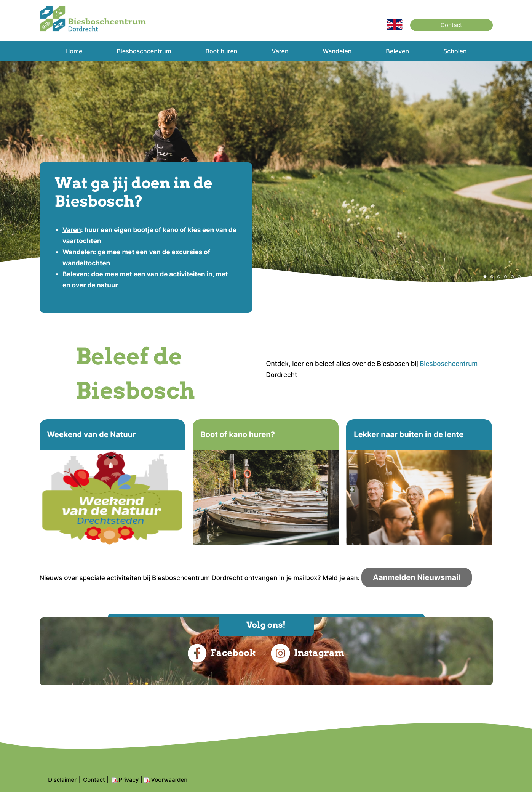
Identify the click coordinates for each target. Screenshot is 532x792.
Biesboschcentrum (449, 364)
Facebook (222, 653)
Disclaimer (62, 780)
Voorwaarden (169, 780)
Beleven (75, 274)
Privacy (129, 780)
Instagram (308, 653)
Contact (451, 25)
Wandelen (78, 252)
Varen (72, 230)
